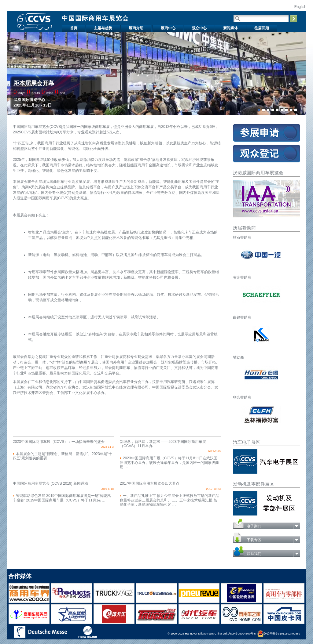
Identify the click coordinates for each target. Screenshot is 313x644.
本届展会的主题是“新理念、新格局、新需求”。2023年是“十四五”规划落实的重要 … (63, 456)
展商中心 (168, 28)
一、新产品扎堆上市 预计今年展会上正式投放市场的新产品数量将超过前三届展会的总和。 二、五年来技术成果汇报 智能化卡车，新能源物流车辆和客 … (169, 500)
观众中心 (199, 28)
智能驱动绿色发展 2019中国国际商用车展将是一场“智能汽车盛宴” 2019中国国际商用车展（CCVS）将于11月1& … (62, 498)
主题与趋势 (103, 28)
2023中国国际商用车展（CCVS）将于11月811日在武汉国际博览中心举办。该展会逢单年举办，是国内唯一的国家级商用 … (169, 463)
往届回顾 (262, 28)
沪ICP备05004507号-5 (241, 634)
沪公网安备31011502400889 (279, 634)
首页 (74, 28)
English (300, 7)
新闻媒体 (230, 28)
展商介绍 (136, 28)
